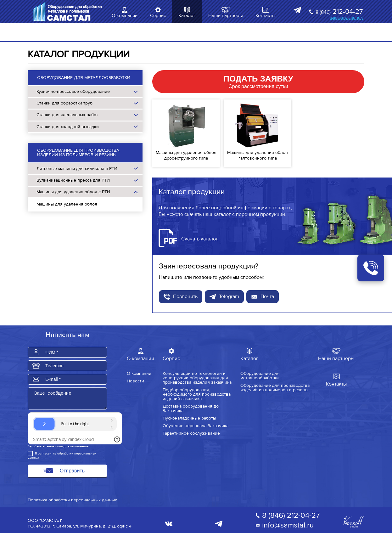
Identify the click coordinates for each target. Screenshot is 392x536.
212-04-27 (339, 12)
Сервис (158, 15)
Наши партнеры (226, 15)
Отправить (72, 474)
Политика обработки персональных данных (72, 503)
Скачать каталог (200, 239)
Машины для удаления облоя (67, 204)
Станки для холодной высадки (68, 127)
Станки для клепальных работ (67, 115)
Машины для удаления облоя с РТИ (73, 192)
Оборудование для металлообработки (84, 78)
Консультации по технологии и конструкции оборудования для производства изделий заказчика (197, 378)
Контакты (266, 15)
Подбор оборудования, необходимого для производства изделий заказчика (197, 394)
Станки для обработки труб (64, 103)
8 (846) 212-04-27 (291, 518)
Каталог (187, 15)
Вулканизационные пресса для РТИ (73, 180)
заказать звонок (346, 17)
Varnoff (354, 525)
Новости (135, 381)
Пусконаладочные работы (189, 418)
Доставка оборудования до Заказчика (191, 408)
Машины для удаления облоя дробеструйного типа (186, 155)
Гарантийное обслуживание (191, 433)
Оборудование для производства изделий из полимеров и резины (78, 152)
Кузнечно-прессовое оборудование (73, 91)
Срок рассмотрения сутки (258, 82)
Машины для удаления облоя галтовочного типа (258, 155)
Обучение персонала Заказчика (196, 426)
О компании (125, 15)
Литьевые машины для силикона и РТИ (77, 169)
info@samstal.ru (288, 528)
